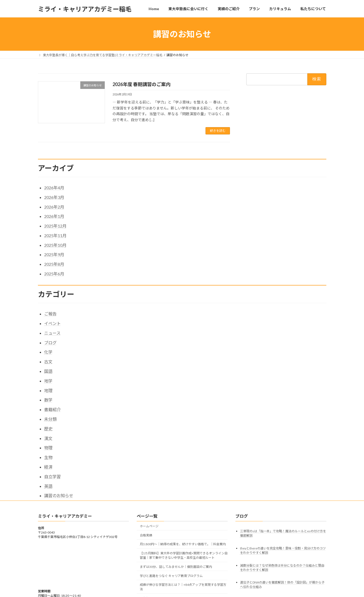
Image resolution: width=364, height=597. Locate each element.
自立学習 (52, 476)
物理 (48, 448)
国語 (48, 371)
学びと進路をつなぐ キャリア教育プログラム (171, 576)
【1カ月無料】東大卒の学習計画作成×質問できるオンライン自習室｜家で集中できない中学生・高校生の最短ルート (184, 556)
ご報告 (50, 314)
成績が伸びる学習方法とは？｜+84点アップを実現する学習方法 (183, 587)
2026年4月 (54, 188)
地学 (48, 381)
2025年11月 (55, 235)
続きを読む (218, 131)
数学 (48, 400)
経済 (48, 467)
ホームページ (149, 526)
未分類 (50, 419)
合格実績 (146, 535)
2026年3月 (54, 197)
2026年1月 (54, 216)
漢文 (48, 438)
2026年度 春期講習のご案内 (141, 84)
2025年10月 (55, 245)
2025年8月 (54, 264)
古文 (48, 362)
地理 (48, 390)
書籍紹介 (52, 409)
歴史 (48, 429)
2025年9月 (54, 254)
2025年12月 (55, 226)
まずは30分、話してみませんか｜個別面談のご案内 (176, 567)
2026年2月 (54, 207)
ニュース (52, 333)
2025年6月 (54, 274)
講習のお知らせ (59, 495)
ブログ (50, 343)
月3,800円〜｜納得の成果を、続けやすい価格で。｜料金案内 (183, 544)
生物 (48, 457)
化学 (48, 352)
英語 (48, 486)
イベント (52, 323)
